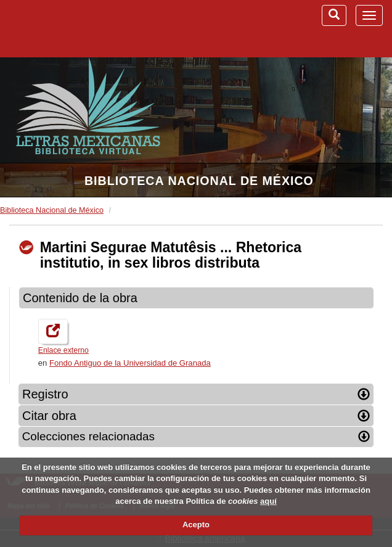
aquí (268, 501)
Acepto (196, 524)
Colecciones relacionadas (196, 436)
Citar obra (196, 416)
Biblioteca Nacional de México (199, 181)
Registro (196, 394)
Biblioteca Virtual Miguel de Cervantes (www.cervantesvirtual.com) (74, 28)
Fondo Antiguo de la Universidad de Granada (130, 363)
